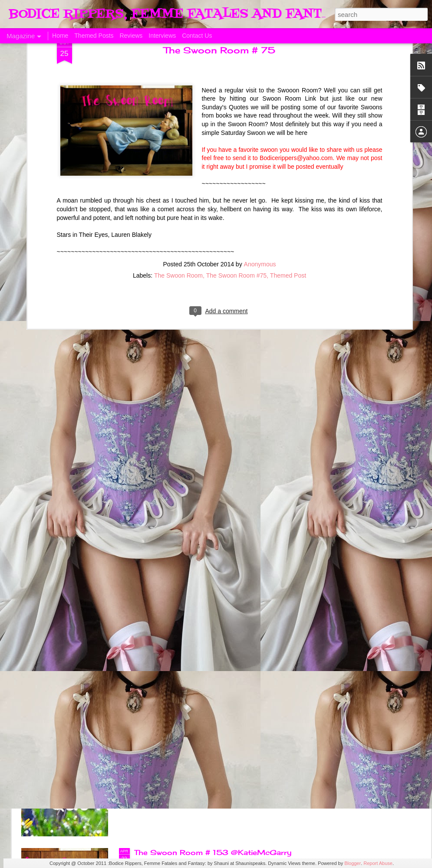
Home (60, 36)
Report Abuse (378, 863)
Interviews (162, 36)
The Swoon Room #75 (236, 161)
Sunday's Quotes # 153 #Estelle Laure (208, 754)
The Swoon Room (178, 161)
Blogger (353, 863)
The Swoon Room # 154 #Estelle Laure (209, 655)
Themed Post (288, 161)
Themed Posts (94, 36)
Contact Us (197, 36)
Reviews (131, 36)
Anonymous (260, 150)
